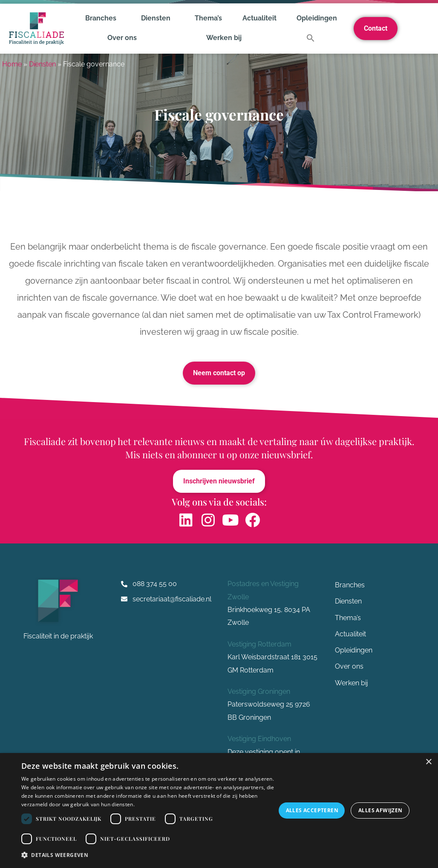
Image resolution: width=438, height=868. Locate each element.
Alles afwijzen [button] (380, 810)
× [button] (428, 762)
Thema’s (208, 18)
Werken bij (224, 38)
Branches (103, 18)
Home (12, 64)
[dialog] (219, 811)
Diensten (158, 18)
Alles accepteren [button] (312, 810)
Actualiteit (259, 18)
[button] (311, 38)
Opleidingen (317, 18)
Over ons (124, 38)
